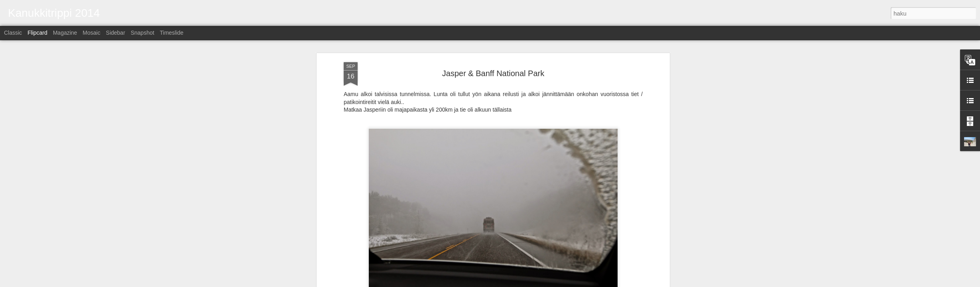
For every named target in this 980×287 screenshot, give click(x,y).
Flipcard (37, 33)
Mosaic (91, 33)
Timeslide (172, 33)
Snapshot (143, 33)
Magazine (65, 33)
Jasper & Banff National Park (493, 73)
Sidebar (116, 33)
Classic (13, 33)
